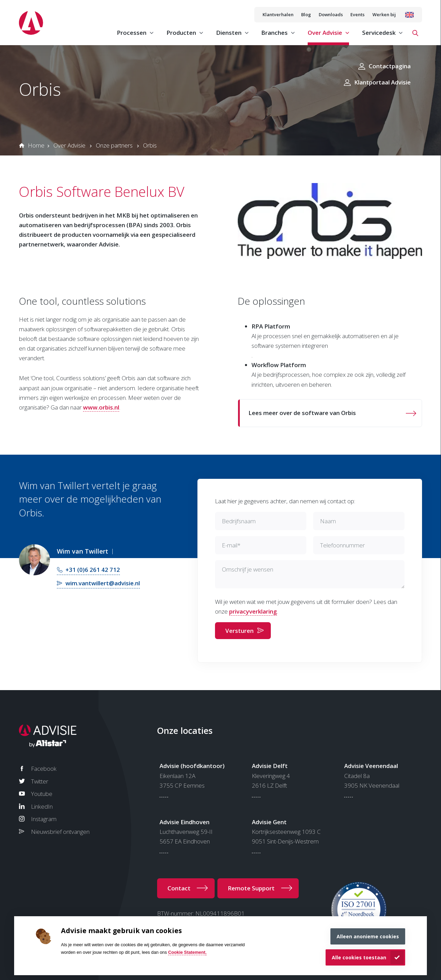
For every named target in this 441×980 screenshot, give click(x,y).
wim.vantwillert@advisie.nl (103, 583)
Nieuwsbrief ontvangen (60, 832)
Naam (328, 521)
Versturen (239, 631)
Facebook (44, 769)
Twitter (40, 781)
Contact (179, 888)
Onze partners (114, 145)
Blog (306, 14)
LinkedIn (42, 806)
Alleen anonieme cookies (368, 936)
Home (36, 145)
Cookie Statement (187, 952)
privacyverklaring (253, 611)
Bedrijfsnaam (239, 521)
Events (357, 14)
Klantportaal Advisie (382, 82)
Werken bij (384, 14)
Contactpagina (390, 66)
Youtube (42, 794)
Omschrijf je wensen (248, 569)
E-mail (231, 545)
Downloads (331, 14)
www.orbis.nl (101, 407)
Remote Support (251, 888)
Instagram (44, 819)
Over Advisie (69, 145)
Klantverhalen (278, 14)
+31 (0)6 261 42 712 (93, 570)
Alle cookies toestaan (359, 957)
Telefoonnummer (342, 545)
